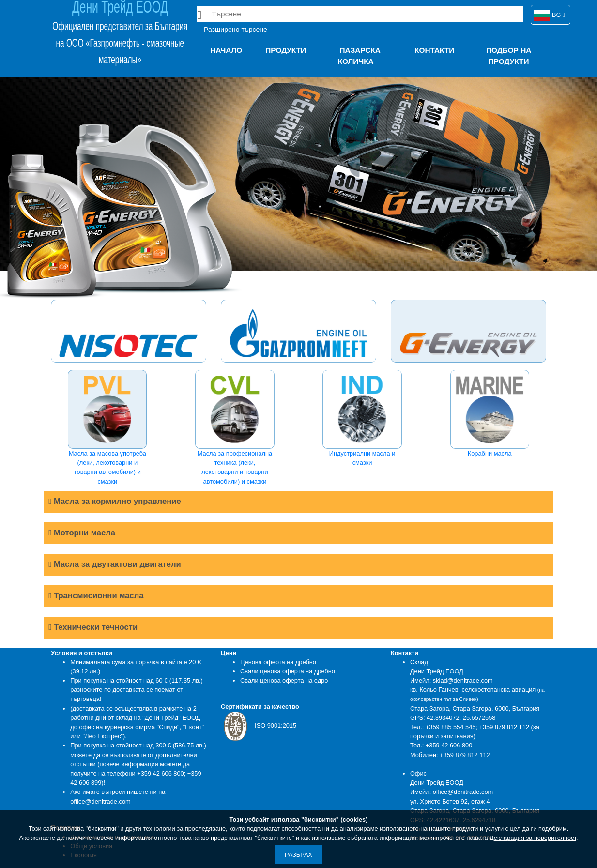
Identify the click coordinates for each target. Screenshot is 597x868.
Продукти (286, 50)
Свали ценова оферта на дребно (288, 671)
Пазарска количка (359, 56)
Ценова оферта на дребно (278, 662)
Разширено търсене (236, 30)
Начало (226, 50)
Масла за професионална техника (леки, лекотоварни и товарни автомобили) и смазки (235, 427)
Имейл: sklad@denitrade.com (452, 680)
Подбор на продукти (509, 56)
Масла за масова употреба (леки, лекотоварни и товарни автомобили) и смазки (107, 427)
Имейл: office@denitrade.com (452, 792)
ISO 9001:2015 (259, 725)
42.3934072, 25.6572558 (461, 718)
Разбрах (298, 855)
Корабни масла (490, 413)
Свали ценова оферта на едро (284, 680)
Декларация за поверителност (533, 838)
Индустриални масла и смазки (362, 418)
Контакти (434, 50)
